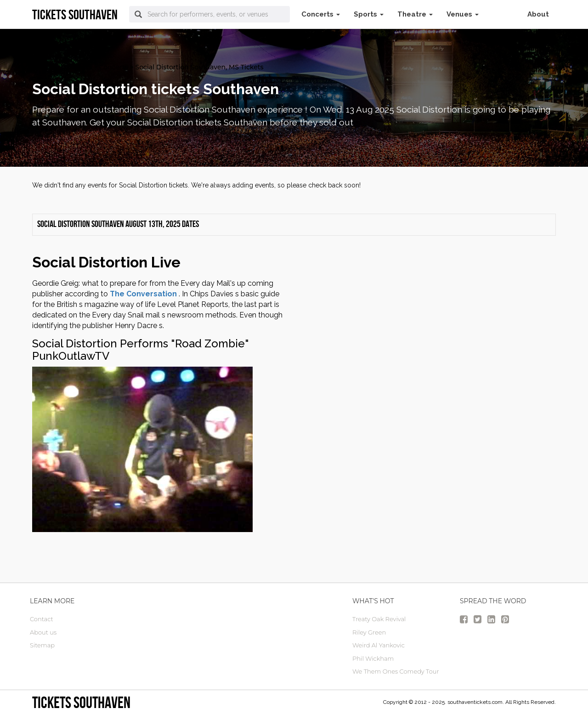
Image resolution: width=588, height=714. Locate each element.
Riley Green (369, 632)
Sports (369, 14)
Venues (463, 14)
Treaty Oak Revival (379, 619)
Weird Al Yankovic (379, 645)
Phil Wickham (373, 658)
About (538, 14)
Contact (42, 619)
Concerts (321, 14)
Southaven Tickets (62, 67)
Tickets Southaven (81, 702)
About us (43, 632)
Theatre (415, 14)
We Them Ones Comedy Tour (396, 671)
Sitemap (42, 645)
